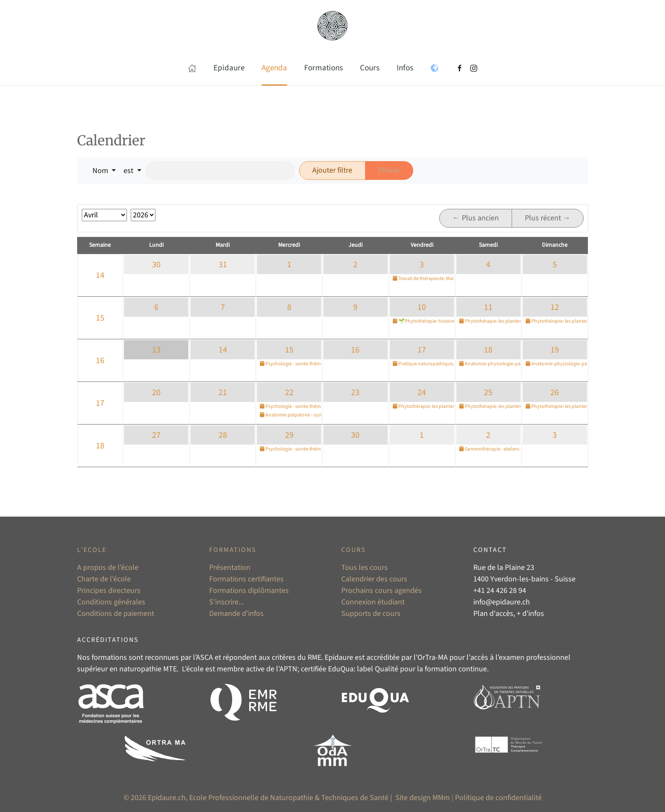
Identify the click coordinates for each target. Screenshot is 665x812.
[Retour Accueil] (333, 26)
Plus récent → (548, 218)
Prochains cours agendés (381, 591)
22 (289, 393)
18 (488, 350)
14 (100, 275)
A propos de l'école (108, 568)
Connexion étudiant (373, 602)
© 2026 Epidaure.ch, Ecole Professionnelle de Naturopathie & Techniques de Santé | (259, 798)
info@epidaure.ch (502, 602)
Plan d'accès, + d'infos (509, 614)
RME (314, 657)
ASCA (204, 657)
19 (555, 350)
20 (156, 393)
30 (156, 265)
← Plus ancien (476, 218)
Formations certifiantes (246, 579)
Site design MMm (423, 798)
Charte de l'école (104, 579)
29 (289, 435)
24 (422, 393)
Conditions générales (111, 602)
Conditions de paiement (116, 614)
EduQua (341, 669)
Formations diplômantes (249, 591)
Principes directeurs (109, 591)
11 (488, 307)
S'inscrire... (226, 602)
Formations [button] (324, 68)
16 (100, 361)
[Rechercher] (220, 170)
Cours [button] (370, 68)
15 (100, 318)
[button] (192, 68)
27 (156, 435)
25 (488, 393)
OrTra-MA (433, 657)
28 (223, 435)
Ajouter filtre (332, 170)
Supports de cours (371, 614)
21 (223, 393)
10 (422, 307)
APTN (288, 669)
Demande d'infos (236, 614)
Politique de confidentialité (498, 798)
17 (422, 350)
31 (223, 265)
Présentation (230, 568)
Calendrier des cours (374, 579)
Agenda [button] (274, 68)
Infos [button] (405, 68)
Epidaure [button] (229, 68)
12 (555, 307)
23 (355, 393)
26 (555, 393)
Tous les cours (364, 568)
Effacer (389, 170)
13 (156, 350)
